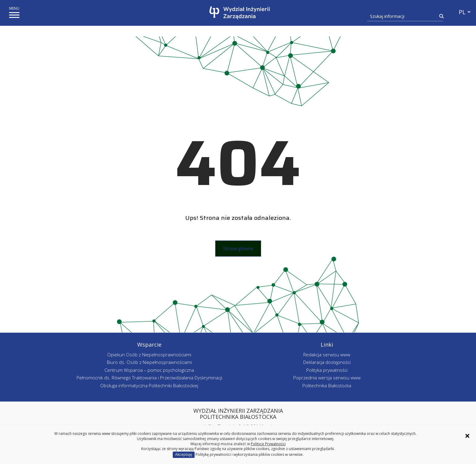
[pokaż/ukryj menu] (14, 15)
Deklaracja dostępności (327, 362)
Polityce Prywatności (268, 444)
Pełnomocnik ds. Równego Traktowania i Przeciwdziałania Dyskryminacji (149, 378)
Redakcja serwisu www (327, 355)
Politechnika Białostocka (327, 385)
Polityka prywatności (327, 370)
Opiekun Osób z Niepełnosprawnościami (149, 355)
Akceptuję (184, 454)
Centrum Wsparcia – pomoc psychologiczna (149, 370)
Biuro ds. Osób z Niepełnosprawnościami (149, 362)
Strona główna (238, 248)
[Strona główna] (240, 13)
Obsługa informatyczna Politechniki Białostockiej (149, 385)
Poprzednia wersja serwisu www (327, 378)
